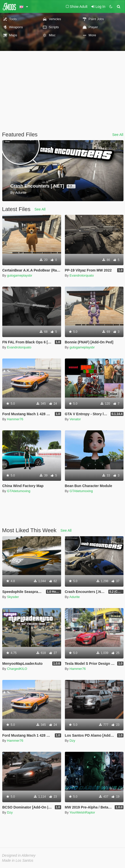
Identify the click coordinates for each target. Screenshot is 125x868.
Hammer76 (15, 419)
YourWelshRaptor (82, 812)
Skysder (13, 597)
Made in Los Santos (18, 860)
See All (118, 135)
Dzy (72, 741)
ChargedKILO (17, 669)
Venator (75, 419)
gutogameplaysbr (20, 275)
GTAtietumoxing (19, 491)
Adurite (75, 597)
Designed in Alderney (19, 855)
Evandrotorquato (82, 275)
